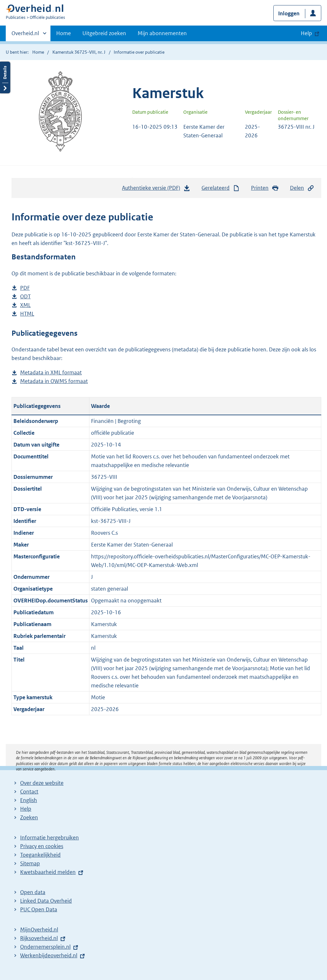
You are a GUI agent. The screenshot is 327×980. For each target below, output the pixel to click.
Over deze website (42, 783)
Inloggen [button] (289, 13)
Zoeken (29, 817)
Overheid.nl (25, 35)
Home (64, 33)
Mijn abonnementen (162, 33)
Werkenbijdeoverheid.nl (49, 955)
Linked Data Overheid (46, 901)
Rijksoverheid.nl (39, 938)
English (29, 800)
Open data (33, 892)
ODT (25, 297)
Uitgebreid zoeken (104, 33)
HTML (27, 314)
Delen (302, 188)
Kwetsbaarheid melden (48, 872)
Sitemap (30, 863)
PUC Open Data (39, 909)
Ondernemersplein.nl (45, 947)
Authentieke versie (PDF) (156, 189)
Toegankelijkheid (40, 855)
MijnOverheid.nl (39, 930)
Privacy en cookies (42, 846)
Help (26, 809)
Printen (265, 188)
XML (25, 305)
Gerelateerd (221, 188)
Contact (29, 792)
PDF (25, 288)
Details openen (5, 77)
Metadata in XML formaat (51, 373)
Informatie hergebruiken (49, 838)
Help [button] (306, 33)
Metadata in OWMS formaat (54, 381)
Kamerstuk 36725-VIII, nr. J (79, 52)
